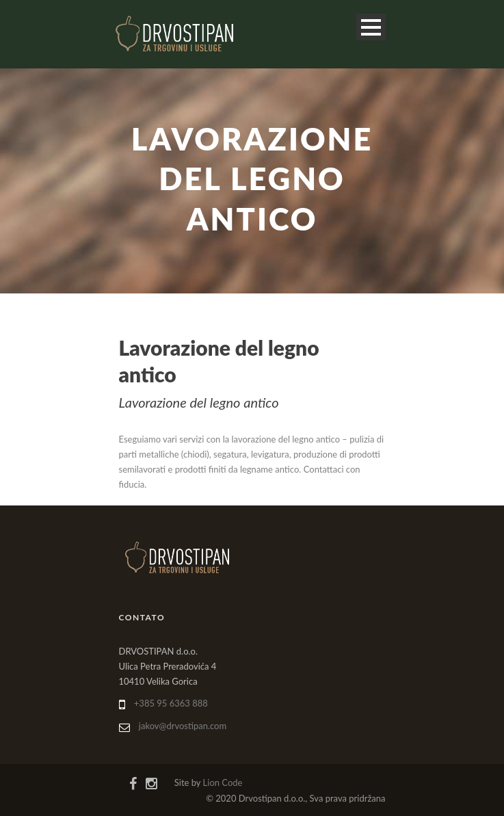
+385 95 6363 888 (171, 703)
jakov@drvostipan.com (183, 726)
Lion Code (223, 782)
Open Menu (371, 27)
